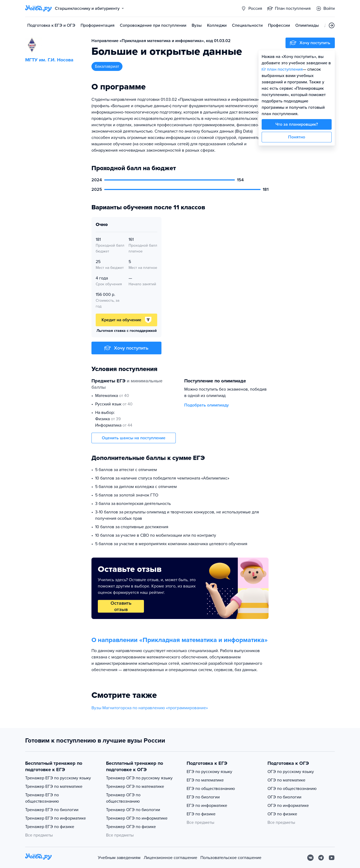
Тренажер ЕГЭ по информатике (56, 818)
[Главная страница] (38, 8)
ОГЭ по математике (286, 780)
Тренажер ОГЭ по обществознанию (123, 798)
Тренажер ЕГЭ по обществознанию (42, 798)
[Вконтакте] (310, 858)
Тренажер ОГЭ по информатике (137, 818)
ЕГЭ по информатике (207, 806)
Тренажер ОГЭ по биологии (133, 810)
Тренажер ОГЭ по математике (135, 786)
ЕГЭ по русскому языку (209, 772)
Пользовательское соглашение (231, 858)
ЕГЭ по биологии (203, 797)
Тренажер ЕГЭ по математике (54, 786)
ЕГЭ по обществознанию (211, 789)
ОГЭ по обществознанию (292, 789)
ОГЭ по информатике (288, 806)
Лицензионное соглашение (170, 858)
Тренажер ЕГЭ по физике (50, 827)
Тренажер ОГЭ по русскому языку (139, 778)
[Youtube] (332, 858)
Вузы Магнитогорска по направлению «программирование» (150, 708)
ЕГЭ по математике (205, 780)
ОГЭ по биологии (284, 797)
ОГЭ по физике (282, 814)
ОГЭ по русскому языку (291, 772)
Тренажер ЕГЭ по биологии (52, 810)
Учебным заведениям (119, 858)
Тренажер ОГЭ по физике (131, 827)
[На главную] (38, 858)
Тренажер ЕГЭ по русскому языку (58, 778)
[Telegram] (321, 858)
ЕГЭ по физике (201, 814)
